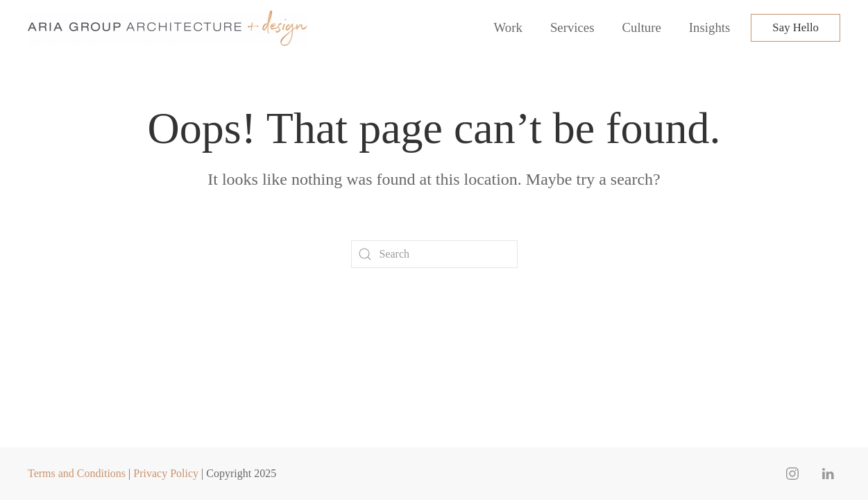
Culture (642, 27)
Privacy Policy (166, 473)
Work (508, 27)
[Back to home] (170, 28)
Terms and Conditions (77, 473)
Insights (709, 27)
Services (572, 27)
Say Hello (795, 27)
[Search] (434, 254)
